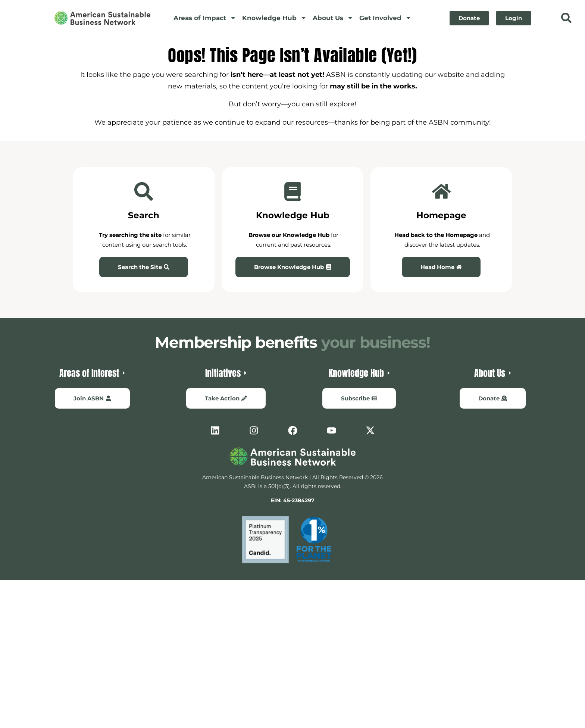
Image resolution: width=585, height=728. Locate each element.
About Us (333, 18)
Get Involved (385, 18)
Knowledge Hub (274, 18)
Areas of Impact (205, 18)
